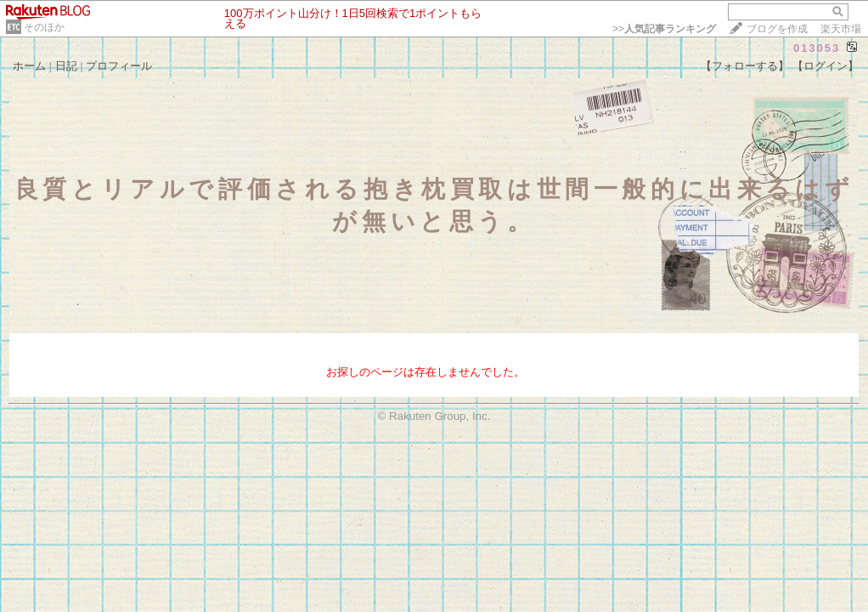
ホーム (29, 66)
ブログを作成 (777, 29)
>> (664, 29)
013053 (817, 48)
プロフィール (119, 66)
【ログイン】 (826, 66)
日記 (66, 66)
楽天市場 (841, 29)
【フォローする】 (745, 66)
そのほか (44, 27)
